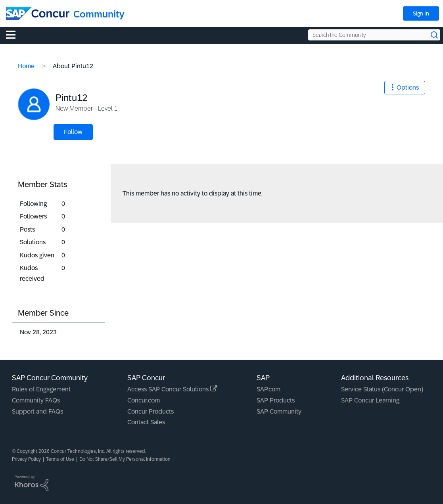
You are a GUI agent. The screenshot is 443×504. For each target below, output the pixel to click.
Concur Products (151, 411)
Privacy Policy (26, 459)
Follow (73, 132)
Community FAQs (36, 400)
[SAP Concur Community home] (38, 13)
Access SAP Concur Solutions (172, 389)
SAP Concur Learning (370, 400)
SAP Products (276, 400)
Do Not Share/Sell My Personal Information (125, 459)
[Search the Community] (374, 35)
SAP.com (268, 389)
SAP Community (279, 411)
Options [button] (408, 87)
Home (26, 66)
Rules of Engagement (41, 389)
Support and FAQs (37, 411)
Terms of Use (60, 459)
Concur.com (144, 400)
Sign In (421, 13)
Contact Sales (146, 422)
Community (99, 14)
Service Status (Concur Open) (382, 389)
